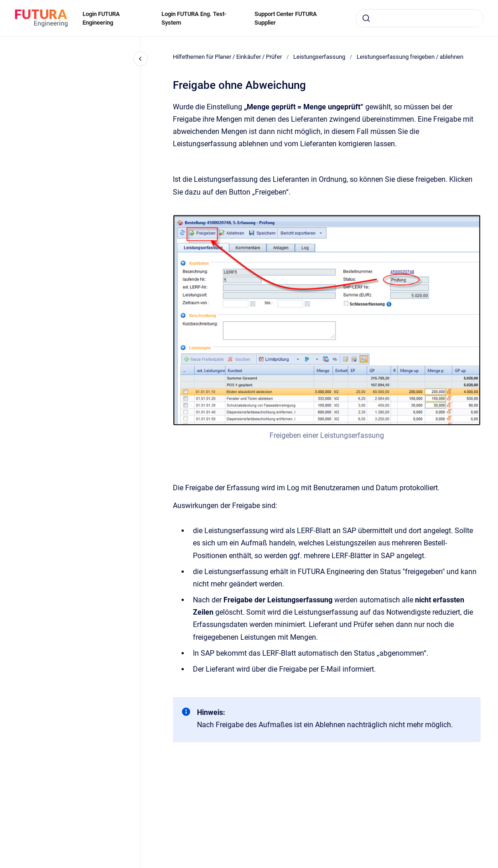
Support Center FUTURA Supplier (286, 18)
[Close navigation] (140, 59)
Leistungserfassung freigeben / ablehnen (410, 57)
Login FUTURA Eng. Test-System (194, 18)
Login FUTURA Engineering (101, 18)
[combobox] (420, 18)
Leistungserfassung (319, 57)
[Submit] (366, 18)
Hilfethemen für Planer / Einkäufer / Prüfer (227, 57)
